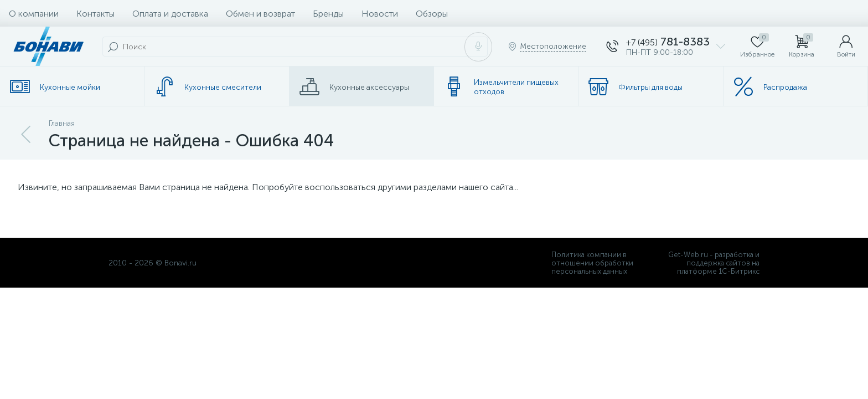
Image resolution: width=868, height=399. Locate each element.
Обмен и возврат (260, 14)
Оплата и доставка (170, 14)
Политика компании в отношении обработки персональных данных (592, 263)
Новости (380, 14)
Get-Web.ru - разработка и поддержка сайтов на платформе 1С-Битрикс (714, 263)
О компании (34, 14)
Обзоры (432, 14)
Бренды (328, 14)
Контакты (95, 14)
